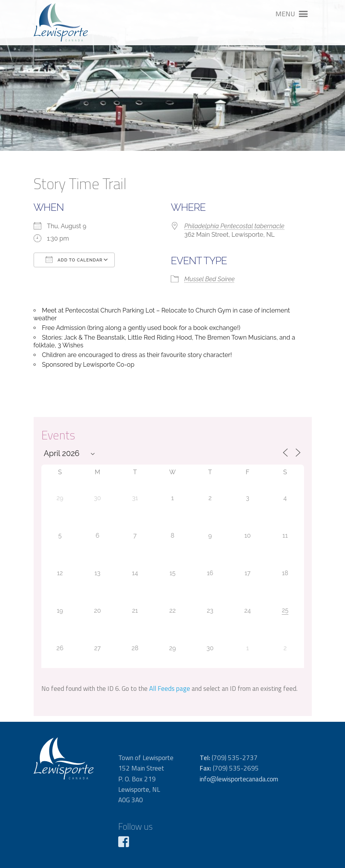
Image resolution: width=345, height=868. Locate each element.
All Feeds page (170, 689)
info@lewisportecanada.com (239, 779)
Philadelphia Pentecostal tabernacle (234, 226)
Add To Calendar (74, 260)
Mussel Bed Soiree (210, 279)
